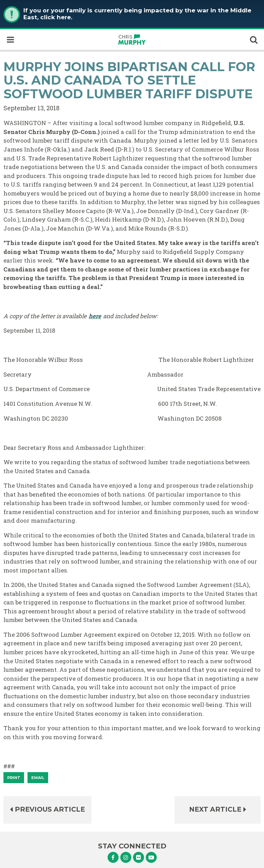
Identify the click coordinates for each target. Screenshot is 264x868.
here (95, 316)
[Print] (14, 778)
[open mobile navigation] (10, 40)
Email (38, 778)
